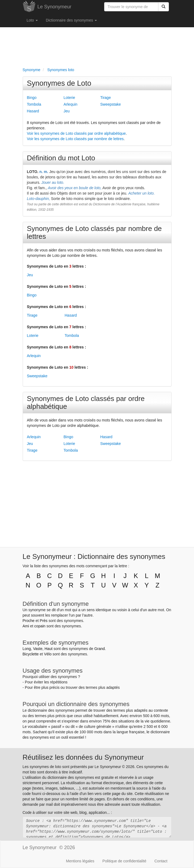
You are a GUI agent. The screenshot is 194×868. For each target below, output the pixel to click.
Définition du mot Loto (61, 158)
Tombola (34, 104)
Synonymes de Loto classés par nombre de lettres (94, 232)
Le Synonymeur (55, 7)
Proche (29, 621)
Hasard (33, 111)
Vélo (48, 654)
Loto (32, 20)
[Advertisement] (97, 46)
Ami (26, 626)
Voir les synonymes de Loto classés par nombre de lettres (75, 139)
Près (44, 621)
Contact (161, 861)
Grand (99, 649)
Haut (49, 649)
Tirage (106, 98)
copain (40, 626)
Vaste (38, 649)
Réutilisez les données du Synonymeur (83, 757)
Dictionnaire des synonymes (71, 20)
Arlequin (71, 104)
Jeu (67, 111)
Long (27, 649)
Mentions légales (80, 861)
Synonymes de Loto (59, 83)
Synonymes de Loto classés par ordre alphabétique (86, 402)
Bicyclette (31, 654)
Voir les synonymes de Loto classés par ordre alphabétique (76, 133)
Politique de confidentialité (125, 861)
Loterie (69, 98)
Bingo (32, 98)
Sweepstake (111, 104)
